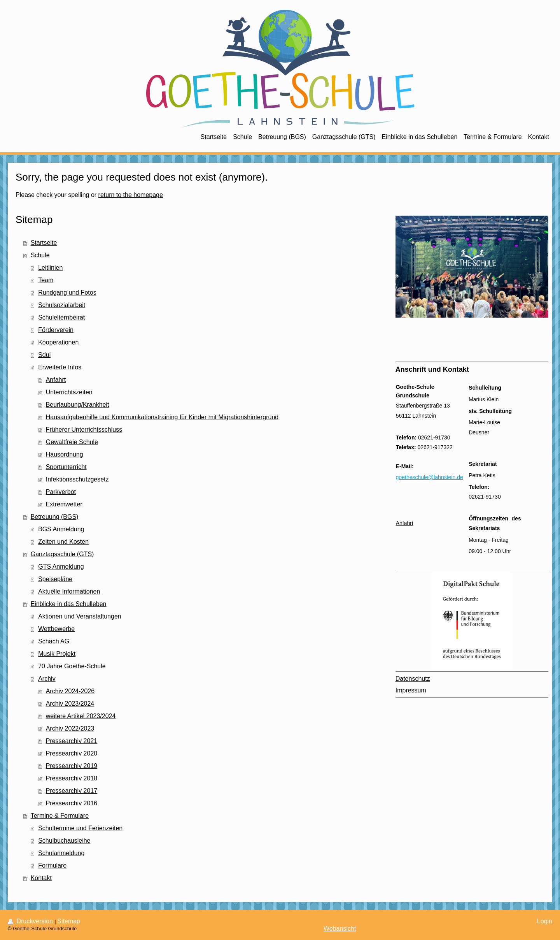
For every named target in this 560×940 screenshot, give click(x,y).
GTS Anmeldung (61, 567)
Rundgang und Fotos (67, 293)
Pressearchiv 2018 (72, 778)
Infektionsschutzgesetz (77, 479)
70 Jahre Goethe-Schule (72, 666)
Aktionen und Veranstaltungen (80, 616)
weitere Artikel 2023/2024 (81, 716)
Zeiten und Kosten (63, 542)
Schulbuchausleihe (64, 841)
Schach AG (54, 641)
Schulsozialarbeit (62, 305)
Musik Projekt (57, 654)
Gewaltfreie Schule (72, 442)
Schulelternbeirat (61, 317)
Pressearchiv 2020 (72, 753)
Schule (40, 255)
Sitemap (69, 921)
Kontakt (41, 878)
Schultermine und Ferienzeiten (80, 828)
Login (545, 921)
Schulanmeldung (61, 853)
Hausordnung (65, 454)
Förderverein (56, 330)
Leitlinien (50, 268)
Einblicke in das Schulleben (69, 604)
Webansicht (340, 929)
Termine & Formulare (60, 816)
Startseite (44, 243)
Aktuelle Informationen (69, 591)
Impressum (411, 690)
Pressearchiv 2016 (72, 803)
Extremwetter (64, 504)
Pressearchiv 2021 (72, 741)
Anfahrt (56, 380)
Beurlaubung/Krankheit (78, 405)
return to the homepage (131, 195)
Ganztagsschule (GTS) (62, 554)
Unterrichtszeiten (69, 392)
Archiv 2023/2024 (70, 704)
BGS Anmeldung (61, 529)
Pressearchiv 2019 (72, 766)
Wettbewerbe (56, 629)
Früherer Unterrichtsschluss (84, 430)
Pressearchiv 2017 (72, 791)
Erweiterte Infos (60, 367)
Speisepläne (55, 579)
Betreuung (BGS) (55, 517)
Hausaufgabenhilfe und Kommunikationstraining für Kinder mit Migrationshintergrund (162, 417)
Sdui (44, 355)
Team (46, 280)
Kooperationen (58, 342)
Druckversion (31, 921)
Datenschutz (413, 679)
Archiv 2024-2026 (70, 691)
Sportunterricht (66, 467)
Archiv (47, 679)
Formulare (52, 865)
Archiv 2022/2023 (70, 728)
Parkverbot (61, 492)
